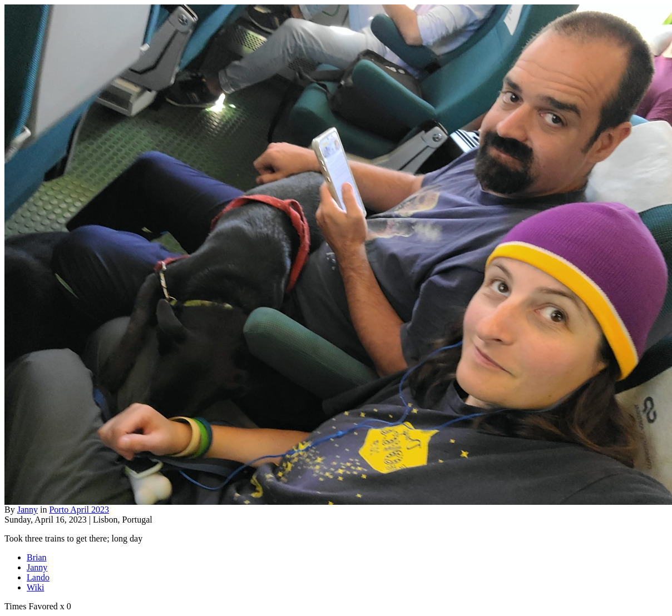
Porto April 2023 (79, 510)
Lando (38, 577)
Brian (37, 557)
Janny (28, 510)
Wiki (35, 587)
